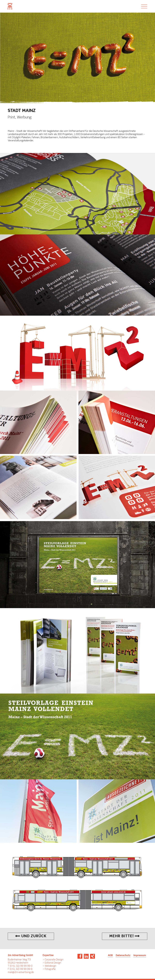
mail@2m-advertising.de (21, 972)
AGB (110, 956)
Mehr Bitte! (125, 936)
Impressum (140, 956)
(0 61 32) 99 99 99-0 (21, 966)
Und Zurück (31, 936)
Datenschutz (123, 956)
